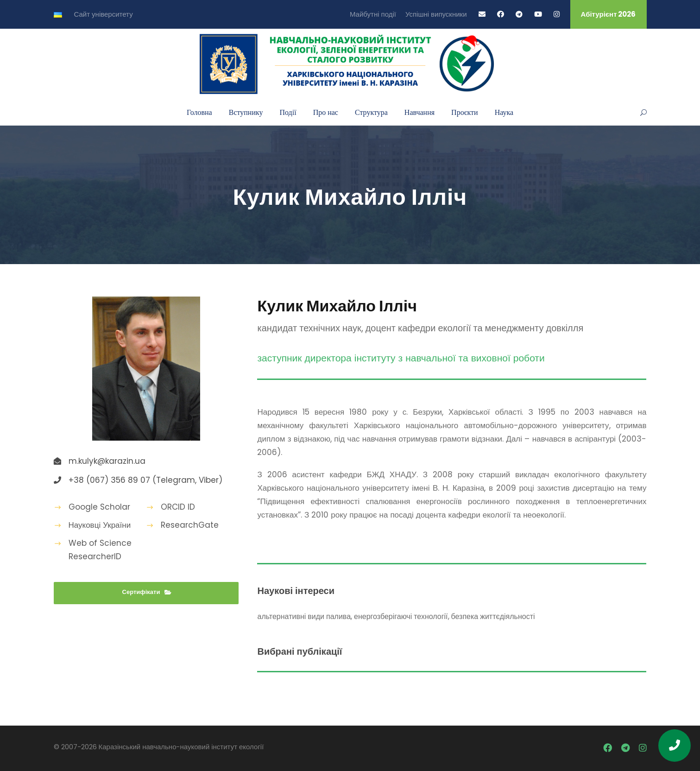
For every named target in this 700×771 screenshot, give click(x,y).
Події (288, 112)
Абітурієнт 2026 (609, 14)
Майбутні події (373, 14)
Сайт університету (104, 14)
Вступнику (246, 112)
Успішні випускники (436, 14)
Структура (371, 112)
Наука (504, 112)
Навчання (419, 112)
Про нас (326, 112)
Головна (199, 112)
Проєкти (465, 112)
